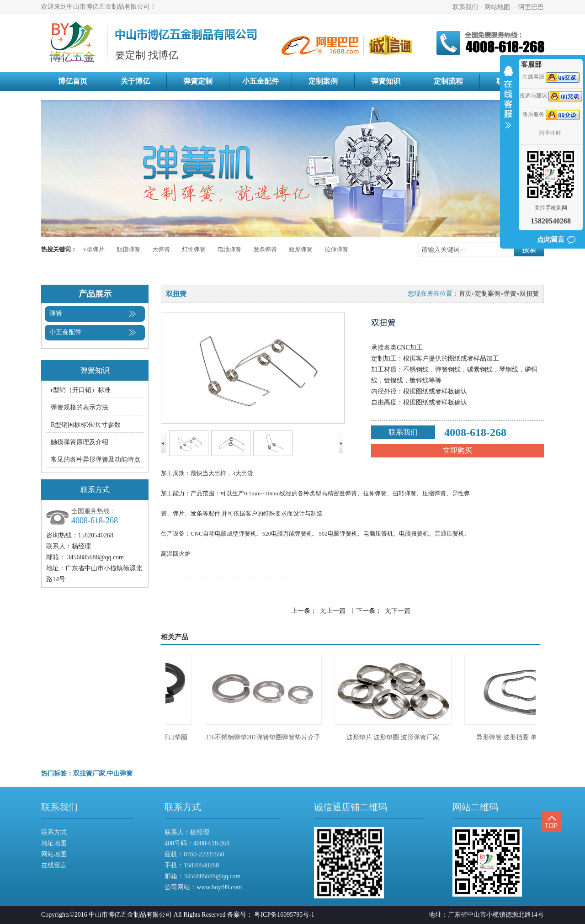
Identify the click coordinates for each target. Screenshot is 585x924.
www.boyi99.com (219, 887)
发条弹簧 (265, 249)
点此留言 (551, 239)
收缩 (508, 103)
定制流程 (448, 81)
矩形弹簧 (301, 249)
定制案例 (323, 81)
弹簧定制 (198, 81)
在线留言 (54, 865)
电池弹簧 (229, 249)
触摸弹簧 (128, 249)
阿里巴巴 (531, 7)
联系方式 (54, 832)
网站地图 (497, 7)
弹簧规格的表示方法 (80, 407)
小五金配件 (261, 81)
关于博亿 (135, 81)
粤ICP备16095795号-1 (284, 915)
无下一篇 (398, 611)
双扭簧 (529, 294)
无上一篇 (333, 611)
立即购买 (457, 450)
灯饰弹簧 (194, 249)
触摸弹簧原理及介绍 (80, 442)
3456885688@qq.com (96, 557)
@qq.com (228, 876)
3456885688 (200, 876)
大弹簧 (161, 249)
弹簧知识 (386, 81)
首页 (465, 294)
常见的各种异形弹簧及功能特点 (96, 459)
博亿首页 (73, 81)
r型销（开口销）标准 (81, 390)
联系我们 (465, 7)
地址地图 (54, 843)
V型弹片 (94, 249)
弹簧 (56, 313)
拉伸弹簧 (336, 249)
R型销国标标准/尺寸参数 (86, 425)
